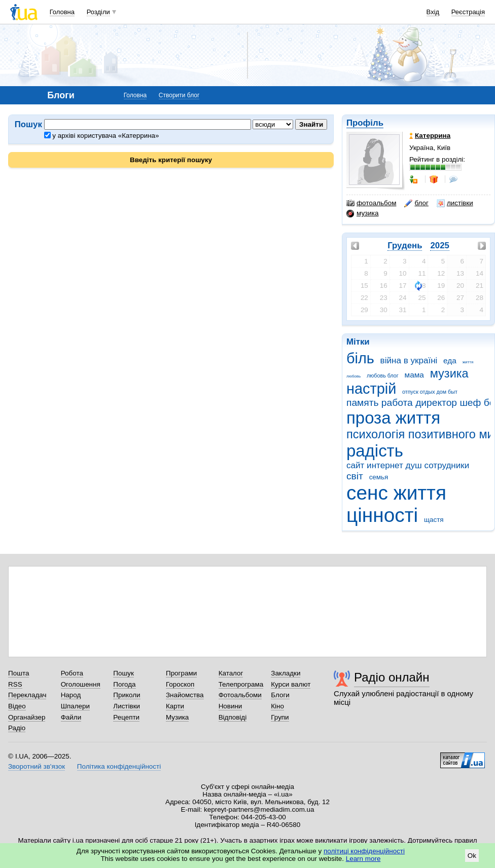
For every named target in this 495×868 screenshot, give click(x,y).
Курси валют (291, 684)
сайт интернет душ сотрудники (408, 465)
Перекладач (27, 695)
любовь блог (383, 375)
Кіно (277, 706)
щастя (434, 520)
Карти (175, 706)
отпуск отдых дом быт (430, 392)
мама (414, 375)
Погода (124, 684)
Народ (71, 695)
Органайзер (27, 717)
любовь (353, 376)
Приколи (127, 695)
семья (379, 477)
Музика (177, 717)
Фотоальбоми (240, 695)
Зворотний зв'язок (37, 766)
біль (360, 358)
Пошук (123, 673)
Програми (181, 673)
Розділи (98, 12)
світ (355, 476)
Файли (71, 717)
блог (416, 203)
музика (362, 213)
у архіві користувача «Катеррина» (102, 136)
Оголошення (81, 684)
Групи (280, 717)
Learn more (363, 859)
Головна (62, 12)
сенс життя (396, 493)
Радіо (17, 728)
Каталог (231, 673)
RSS (15, 684)
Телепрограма (241, 684)
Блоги (280, 695)
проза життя (393, 418)
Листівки (127, 706)
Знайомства (185, 695)
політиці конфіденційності (364, 851)
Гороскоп (180, 684)
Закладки (286, 673)
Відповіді (233, 717)
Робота (72, 673)
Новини (231, 706)
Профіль (365, 123)
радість (375, 451)
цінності (382, 515)
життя (468, 362)
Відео (17, 706)
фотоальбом (371, 203)
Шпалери (75, 706)
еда (450, 361)
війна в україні (409, 361)
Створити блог (179, 95)
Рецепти (126, 717)
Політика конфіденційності (119, 766)
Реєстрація (468, 12)
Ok (472, 856)
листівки (455, 203)
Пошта (19, 673)
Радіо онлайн (392, 677)
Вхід (433, 12)
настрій (371, 389)
